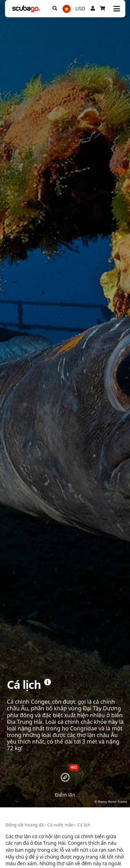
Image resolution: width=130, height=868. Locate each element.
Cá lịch (84, 825)
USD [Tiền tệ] (80, 8)
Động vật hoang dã (25, 825)
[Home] (26, 9)
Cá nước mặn (60, 825)
